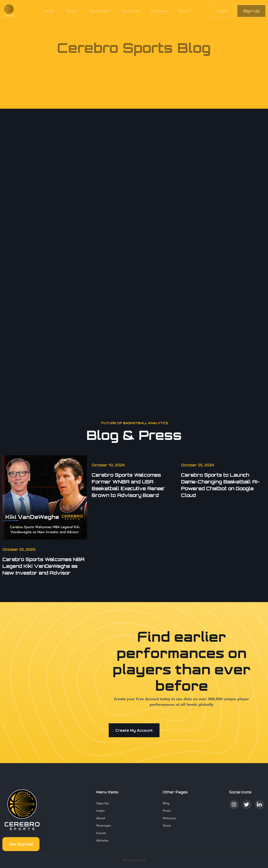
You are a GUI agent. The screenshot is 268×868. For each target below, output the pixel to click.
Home (49, 11)
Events (101, 833)
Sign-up (103, 803)
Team (167, 826)
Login (222, 11)
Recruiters (100, 11)
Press (167, 811)
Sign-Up (251, 11)
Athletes (159, 11)
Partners (130, 11)
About (72, 11)
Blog (166, 803)
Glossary (169, 818)
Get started (21, 844)
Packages (104, 826)
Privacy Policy (134, 860)
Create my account (134, 730)
